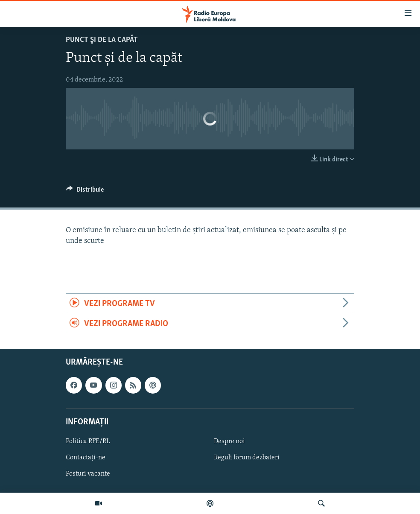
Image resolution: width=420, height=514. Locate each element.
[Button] (85, 192)
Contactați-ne (86, 458)
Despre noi (229, 441)
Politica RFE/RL (88, 441)
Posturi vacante (88, 474)
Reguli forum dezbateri (247, 458)
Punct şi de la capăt (102, 40)
